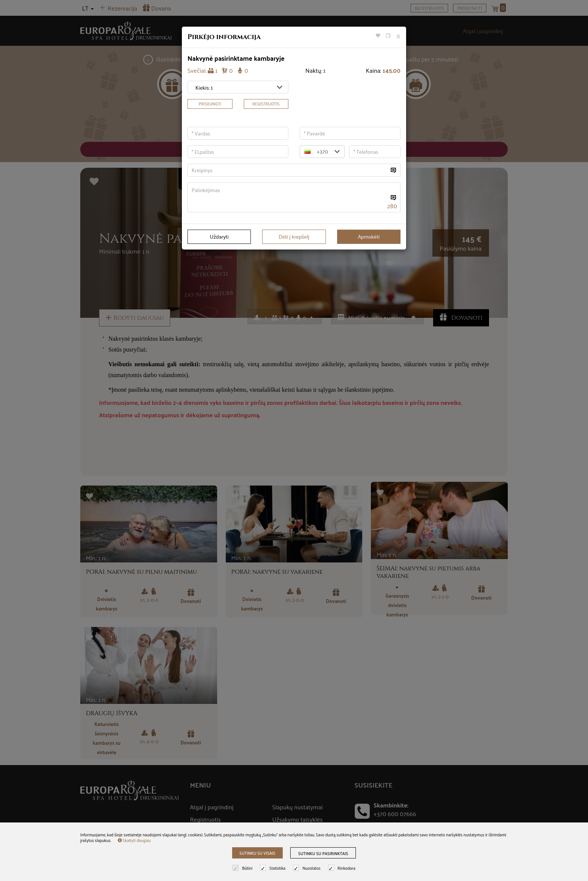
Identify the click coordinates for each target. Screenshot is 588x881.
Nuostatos (307, 868)
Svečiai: (218, 71)
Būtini (243, 868)
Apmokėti (369, 237)
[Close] (398, 35)
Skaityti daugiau (134, 840)
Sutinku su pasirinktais (323, 853)
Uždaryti (219, 237)
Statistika (274, 868)
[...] (288, 170)
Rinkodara (343, 868)
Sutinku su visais (258, 853)
